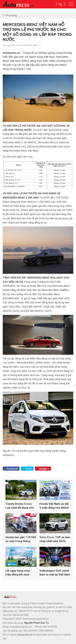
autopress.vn (42, 619)
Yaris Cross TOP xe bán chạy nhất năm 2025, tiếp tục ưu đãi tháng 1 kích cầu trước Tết (55, 539)
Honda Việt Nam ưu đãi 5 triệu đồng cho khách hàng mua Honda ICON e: (54, 506)
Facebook (11, 469)
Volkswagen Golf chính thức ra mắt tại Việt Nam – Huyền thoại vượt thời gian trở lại (55, 573)
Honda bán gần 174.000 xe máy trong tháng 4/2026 (21, 539)
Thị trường (11, 15)
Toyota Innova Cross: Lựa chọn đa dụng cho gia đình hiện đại (20, 506)
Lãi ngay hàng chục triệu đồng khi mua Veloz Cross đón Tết (19, 573)
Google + (43, 469)
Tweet (27, 469)
